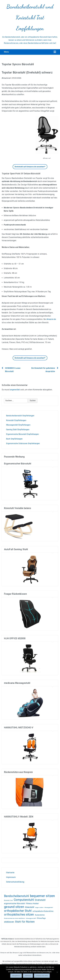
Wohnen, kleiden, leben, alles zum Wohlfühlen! (7, 862)
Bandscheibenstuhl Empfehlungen (20, 416)
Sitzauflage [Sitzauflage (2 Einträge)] (41, 918)
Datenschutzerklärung (15, 882)
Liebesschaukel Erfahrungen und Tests (20, 862)
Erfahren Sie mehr (42, 976)
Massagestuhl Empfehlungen (18, 425)
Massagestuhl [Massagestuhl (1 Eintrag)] (49, 907)
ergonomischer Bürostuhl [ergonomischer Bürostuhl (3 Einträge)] (14, 904)
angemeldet (15, 390)
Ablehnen (28, 976)
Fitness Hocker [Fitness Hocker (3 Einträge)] (32, 904)
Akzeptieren (16, 976)
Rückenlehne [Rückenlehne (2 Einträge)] (40, 915)
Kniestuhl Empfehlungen (16, 420)
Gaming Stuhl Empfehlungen (18, 430)
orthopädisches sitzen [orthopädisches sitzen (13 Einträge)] (19, 915)
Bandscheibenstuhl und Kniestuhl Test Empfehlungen (30, 17)
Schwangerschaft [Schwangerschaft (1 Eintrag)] (31, 918)
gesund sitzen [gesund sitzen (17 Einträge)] (14, 907)
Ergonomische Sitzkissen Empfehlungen (23, 443)
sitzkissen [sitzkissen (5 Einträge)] (9, 922)
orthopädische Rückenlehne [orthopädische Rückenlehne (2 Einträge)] (43, 911)
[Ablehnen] (57, 972)
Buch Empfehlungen (14, 439)
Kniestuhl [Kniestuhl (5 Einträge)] (30, 907)
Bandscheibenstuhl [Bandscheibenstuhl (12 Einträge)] (16, 896)
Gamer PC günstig (16, 862)
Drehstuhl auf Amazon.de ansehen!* (30, 167)
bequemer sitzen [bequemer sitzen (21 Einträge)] (42, 896)
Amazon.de (51, 319)
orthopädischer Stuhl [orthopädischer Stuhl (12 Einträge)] (18, 911)
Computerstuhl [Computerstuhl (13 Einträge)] (24, 900)
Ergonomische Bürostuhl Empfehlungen (22, 434)
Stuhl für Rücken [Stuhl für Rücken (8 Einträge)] (25, 922)
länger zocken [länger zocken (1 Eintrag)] (39, 907)
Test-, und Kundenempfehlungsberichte (13, 862)
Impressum (11, 877)
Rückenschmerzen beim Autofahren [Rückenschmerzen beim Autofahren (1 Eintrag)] (15, 918)
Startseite (10, 873)
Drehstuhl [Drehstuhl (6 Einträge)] (40, 900)
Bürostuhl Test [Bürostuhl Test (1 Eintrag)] (8, 900)
